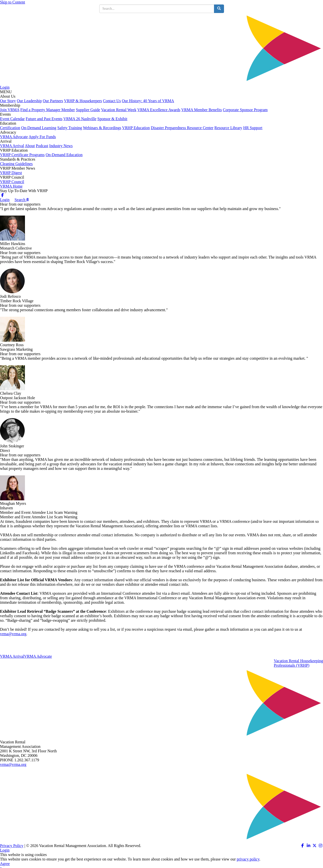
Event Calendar (12, 119)
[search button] (219, 9)
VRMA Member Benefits (202, 110)
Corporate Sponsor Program (245, 110)
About (30, 146)
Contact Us (112, 101)
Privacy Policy (12, 846)
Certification (10, 128)
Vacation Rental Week (119, 110)
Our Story (8, 101)
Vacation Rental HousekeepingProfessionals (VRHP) (298, 663)
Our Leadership (29, 101)
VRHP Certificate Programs (22, 155)
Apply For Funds (42, 137)
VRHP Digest (11, 173)
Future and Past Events (44, 119)
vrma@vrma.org (13, 634)
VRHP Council (12, 182)
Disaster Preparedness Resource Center (182, 128)
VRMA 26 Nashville (80, 119)
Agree (5, 864)
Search (21, 200)
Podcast (42, 146)
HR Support (253, 128)
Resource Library (228, 128)
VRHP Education (136, 128)
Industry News (61, 146)
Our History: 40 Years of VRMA (148, 101)
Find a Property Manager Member (48, 110)
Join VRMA (10, 110)
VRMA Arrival (12, 146)
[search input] (157, 9)
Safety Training (70, 128)
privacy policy (248, 859)
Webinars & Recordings (102, 128)
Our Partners (53, 101)
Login (5, 87)
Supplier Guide (88, 110)
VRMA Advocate (14, 137)
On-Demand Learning (39, 128)
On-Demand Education (64, 155)
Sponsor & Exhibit (112, 119)
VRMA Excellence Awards (159, 110)
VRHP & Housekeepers (83, 101)
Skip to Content (12, 2)
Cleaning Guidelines (16, 164)
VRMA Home (11, 186)
